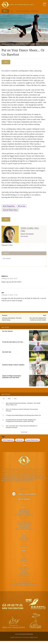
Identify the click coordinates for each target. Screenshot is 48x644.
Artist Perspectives (9, 209)
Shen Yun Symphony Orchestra (24, 518)
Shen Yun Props (24, 583)
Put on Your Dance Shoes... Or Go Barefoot (27, 11)
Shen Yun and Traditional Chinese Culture (24, 587)
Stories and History (24, 585)
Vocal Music (24, 576)
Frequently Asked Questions (24, 532)
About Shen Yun (24, 542)
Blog (12, 11)
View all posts (24, 239)
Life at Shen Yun (24, 520)
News (9, 401)
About (24, 510)
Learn (24, 568)
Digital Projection (24, 580)
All (4, 401)
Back (5, 11)
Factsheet (24, 522)
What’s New (24, 556)
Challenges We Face (24, 525)
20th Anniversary (24, 513)
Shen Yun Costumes (24, 578)
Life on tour (22, 209)
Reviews (24, 546)
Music (24, 573)
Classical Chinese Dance (10, 213)
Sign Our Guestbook (24, 502)
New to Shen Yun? (24, 516)
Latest (24, 539)
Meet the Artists (24, 529)
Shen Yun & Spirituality (24, 527)
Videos (24, 537)
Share (6, 62)
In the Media (24, 549)
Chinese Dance (24, 571)
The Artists (24, 544)
